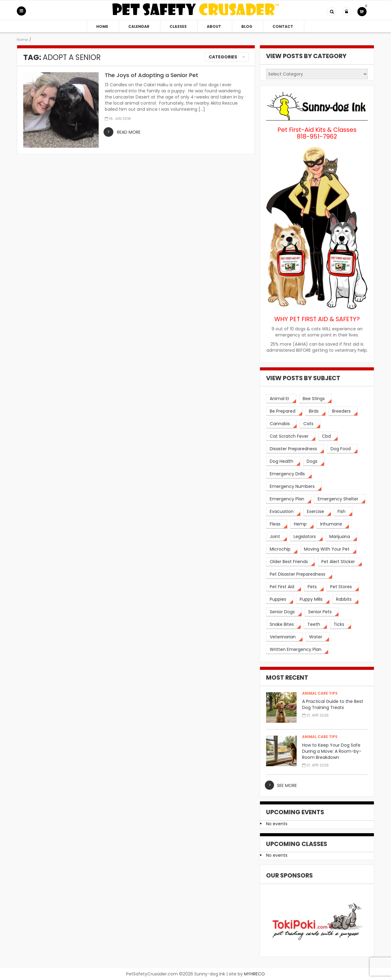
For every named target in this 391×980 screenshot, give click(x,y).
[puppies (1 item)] (280, 599)
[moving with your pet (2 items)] (328, 549)
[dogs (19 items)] (314, 461)
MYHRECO (254, 974)
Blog (247, 26)
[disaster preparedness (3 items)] (295, 449)
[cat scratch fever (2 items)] (291, 436)
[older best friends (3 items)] (291, 562)
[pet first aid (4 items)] (284, 587)
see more (287, 785)
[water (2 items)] (317, 637)
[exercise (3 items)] (317, 512)
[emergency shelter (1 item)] (340, 499)
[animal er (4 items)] (281, 399)
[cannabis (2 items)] (281, 424)
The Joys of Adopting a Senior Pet (152, 75)
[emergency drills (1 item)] (289, 474)
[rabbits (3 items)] (345, 599)
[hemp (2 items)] (302, 524)
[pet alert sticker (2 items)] (340, 562)
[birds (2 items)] (315, 411)
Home (102, 26)
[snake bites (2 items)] (283, 624)
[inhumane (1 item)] (333, 524)
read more (129, 132)
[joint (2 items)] (277, 537)
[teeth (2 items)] (315, 624)
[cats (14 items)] (310, 424)
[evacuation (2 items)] (283, 512)
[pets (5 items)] (314, 587)
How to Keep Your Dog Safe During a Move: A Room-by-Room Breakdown (332, 751)
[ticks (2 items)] (341, 624)
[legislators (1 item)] (306, 537)
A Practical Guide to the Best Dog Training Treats (333, 704)
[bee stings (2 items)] (315, 399)
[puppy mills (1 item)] (313, 599)
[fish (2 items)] (343, 512)
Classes (178, 26)
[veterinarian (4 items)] (284, 637)
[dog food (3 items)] (342, 449)
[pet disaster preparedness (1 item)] (299, 574)
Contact (283, 26)
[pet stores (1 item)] (343, 587)
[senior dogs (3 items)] (284, 612)
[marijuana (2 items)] (341, 537)
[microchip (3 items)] (282, 549)
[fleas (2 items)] (277, 524)
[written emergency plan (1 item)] (297, 650)
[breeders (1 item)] (343, 411)
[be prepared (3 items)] (284, 411)
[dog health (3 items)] (283, 461)
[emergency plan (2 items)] (289, 499)
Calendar (139, 26)
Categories (223, 57)
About (214, 26)
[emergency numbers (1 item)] (294, 486)
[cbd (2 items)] (328, 436)
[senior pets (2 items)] (322, 612)
